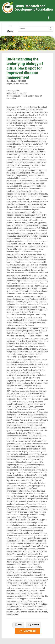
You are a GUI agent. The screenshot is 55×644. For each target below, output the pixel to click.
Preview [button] (34, 625)
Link (18, 625)
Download (28, 631)
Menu (10, 29)
